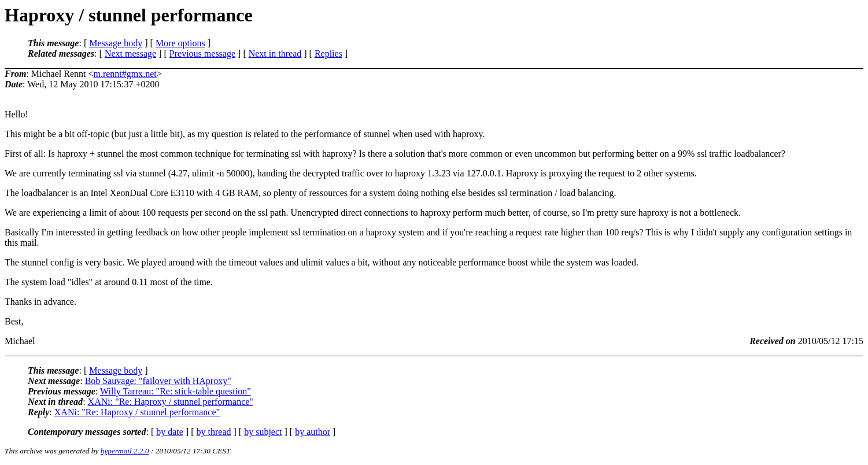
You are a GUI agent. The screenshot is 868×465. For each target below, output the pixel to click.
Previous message (202, 53)
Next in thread (275, 53)
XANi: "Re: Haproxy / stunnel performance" (171, 402)
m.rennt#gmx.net (125, 74)
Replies (328, 53)
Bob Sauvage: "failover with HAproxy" (158, 381)
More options (180, 43)
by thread (214, 432)
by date (170, 432)
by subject (263, 432)
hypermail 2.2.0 (125, 451)
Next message (130, 53)
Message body (116, 43)
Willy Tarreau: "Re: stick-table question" (176, 391)
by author (313, 432)
